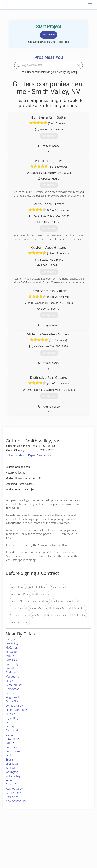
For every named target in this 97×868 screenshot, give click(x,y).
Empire (10, 722)
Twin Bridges (13, 664)
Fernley (10, 726)
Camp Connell (14, 793)
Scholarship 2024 (72, 833)
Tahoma (10, 693)
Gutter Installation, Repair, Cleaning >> (28, 455)
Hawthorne (12, 739)
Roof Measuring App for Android (45, 849)
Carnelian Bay (14, 685)
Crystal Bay (12, 718)
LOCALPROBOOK (24, 5)
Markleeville (13, 677)
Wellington (12, 772)
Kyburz (10, 656)
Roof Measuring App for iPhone (45, 845)
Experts (33, 837)
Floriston (11, 672)
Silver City (11, 747)
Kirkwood (11, 652)
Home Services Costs (17, 833)
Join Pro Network (38, 833)
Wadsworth (12, 768)
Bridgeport (12, 639)
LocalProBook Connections (77, 845)
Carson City (12, 784)
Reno (9, 780)
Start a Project (13, 841)
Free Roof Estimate (16, 845)
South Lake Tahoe (16, 710)
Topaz (9, 681)
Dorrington (12, 797)
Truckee (10, 714)
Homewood (13, 689)
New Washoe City (16, 801)
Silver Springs (14, 751)
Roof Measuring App (40, 841)
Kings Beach (13, 697)
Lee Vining (12, 643)
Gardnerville (13, 730)
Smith (9, 755)
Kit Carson (12, 647)
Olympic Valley (14, 706)
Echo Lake (12, 660)
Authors (67, 841)
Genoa (10, 735)
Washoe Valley (14, 789)
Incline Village (14, 776)
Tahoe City (12, 701)
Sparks (10, 759)
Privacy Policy (70, 837)
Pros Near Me (13, 837)
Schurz (10, 743)
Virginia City (13, 764)
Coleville (10, 668)
